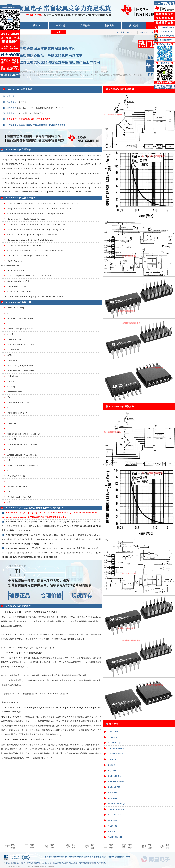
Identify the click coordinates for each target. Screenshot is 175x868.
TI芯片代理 (143, 32)
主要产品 (61, 25)
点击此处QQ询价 (167, 36)
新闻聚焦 (110, 25)
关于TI (36, 25)
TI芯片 (152, 32)
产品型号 (85, 25)
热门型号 (134, 25)
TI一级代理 (132, 32)
